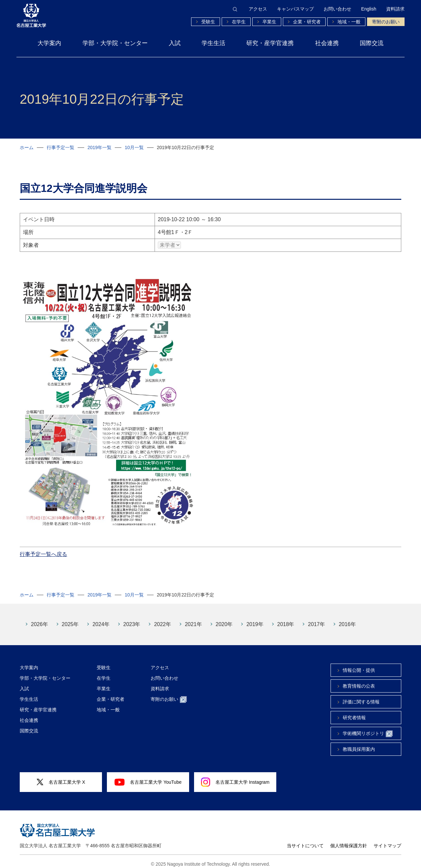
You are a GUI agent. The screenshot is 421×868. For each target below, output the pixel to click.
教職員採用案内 (359, 744)
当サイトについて (305, 841)
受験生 (208, 22)
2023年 (132, 619)
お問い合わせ (337, 9)
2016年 (347, 619)
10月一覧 (134, 147)
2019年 (255, 619)
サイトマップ (387, 841)
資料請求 (395, 9)
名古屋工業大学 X (61, 777)
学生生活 (213, 43)
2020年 (224, 619)
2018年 (286, 619)
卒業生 (269, 22)
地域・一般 (349, 22)
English (369, 9)
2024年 (101, 619)
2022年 (162, 619)
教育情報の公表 (359, 681)
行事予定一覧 (61, 147)
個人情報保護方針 (349, 841)
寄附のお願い (386, 22)
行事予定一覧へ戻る (43, 549)
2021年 (193, 619)
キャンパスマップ (295, 9)
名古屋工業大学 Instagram (235, 777)
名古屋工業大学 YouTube (148, 777)
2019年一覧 (99, 147)
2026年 (39, 619)
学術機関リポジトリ (368, 729)
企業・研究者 (307, 22)
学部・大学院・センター (115, 43)
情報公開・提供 (359, 665)
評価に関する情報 (361, 697)
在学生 (239, 22)
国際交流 (372, 43)
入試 (175, 43)
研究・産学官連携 (270, 43)
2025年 (70, 619)
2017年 (316, 619)
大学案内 (49, 43)
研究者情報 (354, 713)
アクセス (258, 9)
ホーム (27, 147)
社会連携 (327, 43)
